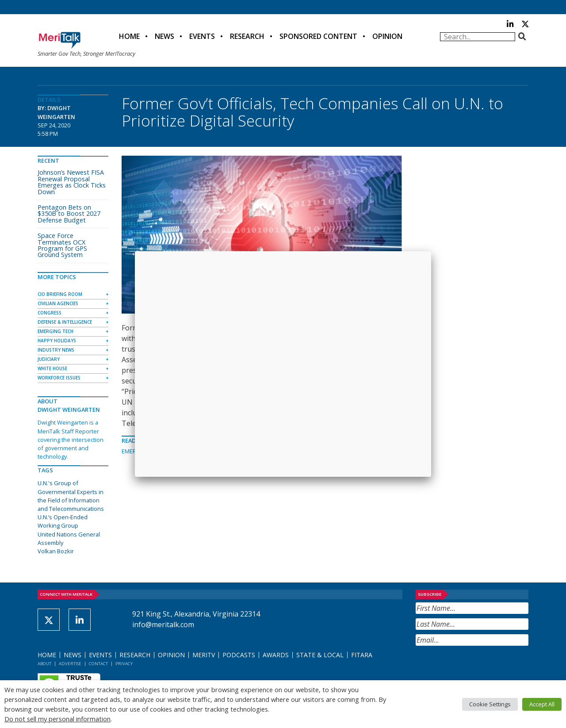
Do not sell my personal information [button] (57, 719)
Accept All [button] (542, 704)
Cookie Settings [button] (490, 704)
